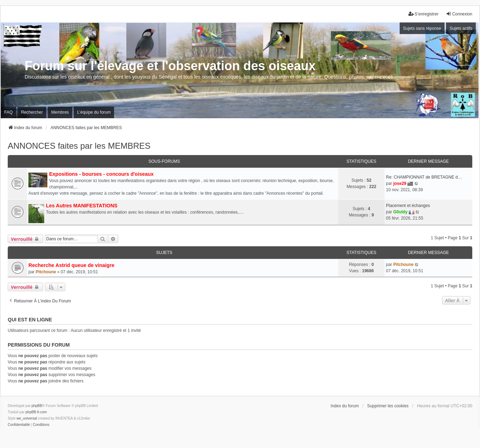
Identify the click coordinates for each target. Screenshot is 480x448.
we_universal (27, 418)
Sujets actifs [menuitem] (461, 28)
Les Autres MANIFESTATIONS (82, 206)
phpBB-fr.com (36, 412)
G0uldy (401, 212)
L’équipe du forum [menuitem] (94, 112)
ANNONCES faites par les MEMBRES (79, 146)
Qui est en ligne (30, 320)
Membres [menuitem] (60, 112)
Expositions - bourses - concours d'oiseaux (101, 174)
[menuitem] (19, 425)
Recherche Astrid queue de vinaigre (71, 265)
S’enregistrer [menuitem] (424, 14)
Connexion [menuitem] (459, 14)
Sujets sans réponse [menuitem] (422, 28)
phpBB (37, 406)
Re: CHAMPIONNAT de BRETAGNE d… (424, 177)
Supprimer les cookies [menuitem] (388, 406)
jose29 (400, 183)
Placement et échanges (408, 206)
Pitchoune (46, 272)
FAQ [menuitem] (8, 112)
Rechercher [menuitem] (32, 112)
